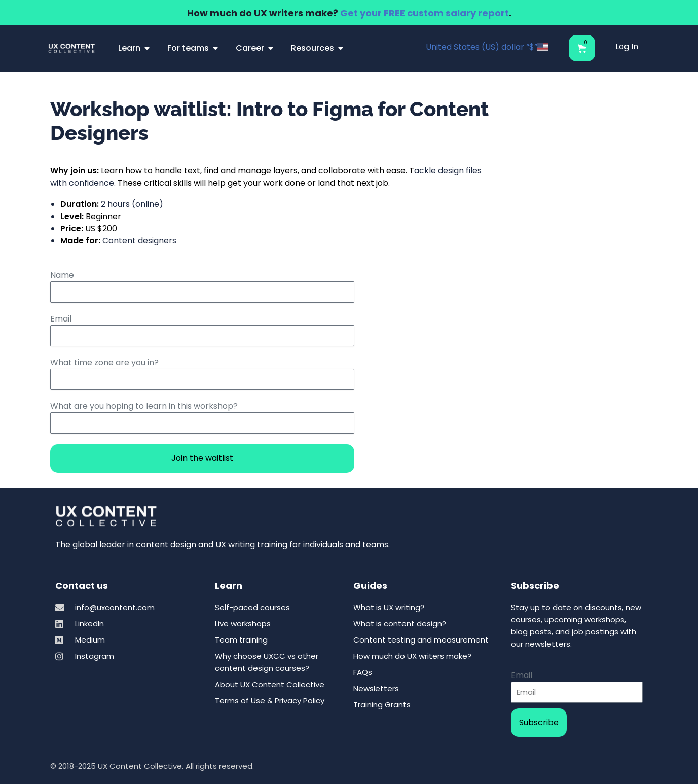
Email (61, 319)
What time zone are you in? (104, 362)
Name (62, 275)
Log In (627, 46)
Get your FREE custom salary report (425, 13)
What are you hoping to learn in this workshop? (144, 406)
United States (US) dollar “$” (487, 47)
